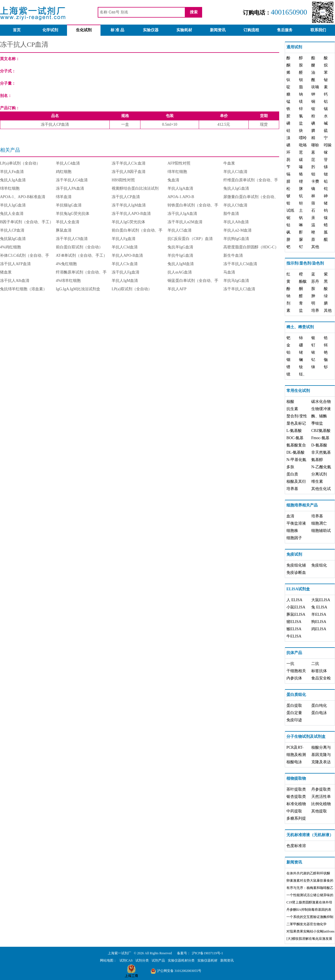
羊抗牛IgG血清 (180, 255)
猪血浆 (6, 272)
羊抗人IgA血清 (180, 188)
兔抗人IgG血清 (236, 188)
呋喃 (315, 87)
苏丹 (315, 281)
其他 (315, 247)
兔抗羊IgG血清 (180, 247)
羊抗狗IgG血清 (236, 239)
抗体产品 (294, 653)
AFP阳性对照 (179, 163)
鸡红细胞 (64, 172)
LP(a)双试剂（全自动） (132, 289)
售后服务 (285, 30)
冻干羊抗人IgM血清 (129, 205)
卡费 (315, 181)
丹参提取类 (321, 789)
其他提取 (319, 811)
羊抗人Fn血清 (12, 172)
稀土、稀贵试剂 (300, 327)
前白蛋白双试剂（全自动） (79, 247)
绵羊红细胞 (177, 172)
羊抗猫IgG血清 (69, 205)
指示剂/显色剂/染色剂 (305, 263)
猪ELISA (294, 622)
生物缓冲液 (321, 409)
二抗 (315, 664)
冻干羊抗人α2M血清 (185, 222)
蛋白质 (292, 474)
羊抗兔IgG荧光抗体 (73, 214)
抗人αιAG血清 (180, 272)
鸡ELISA (319, 629)
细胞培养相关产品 (302, 505)
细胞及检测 (296, 755)
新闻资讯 (218, 30)
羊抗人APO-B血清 (127, 255)
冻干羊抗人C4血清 (72, 180)
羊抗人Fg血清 (124, 239)
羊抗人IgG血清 (13, 205)
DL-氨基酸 (295, 452)
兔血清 (173, 180)
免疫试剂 (294, 554)
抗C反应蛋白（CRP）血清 (190, 239)
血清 (290, 516)
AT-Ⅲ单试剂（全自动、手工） (82, 255)
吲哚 (328, 145)
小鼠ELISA (296, 607)
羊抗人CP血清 (12, 230)
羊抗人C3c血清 (125, 264)
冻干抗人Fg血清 (125, 272)
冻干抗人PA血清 (70, 188)
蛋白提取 (294, 706)
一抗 (290, 664)
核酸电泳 (294, 762)
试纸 (290, 210)
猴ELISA (294, 629)
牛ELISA (294, 636)
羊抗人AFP (177, 289)
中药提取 (294, 811)
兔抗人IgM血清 (181, 264)
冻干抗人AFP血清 (15, 264)
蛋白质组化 (296, 695)
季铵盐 (317, 423)
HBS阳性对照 (123, 180)
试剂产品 (158, 960)
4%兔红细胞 (66, 264)
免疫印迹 (294, 720)
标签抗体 (319, 671)
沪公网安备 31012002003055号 (176, 971)
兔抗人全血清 (12, 214)
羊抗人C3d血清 (125, 247)
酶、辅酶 (319, 416)
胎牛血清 (231, 214)
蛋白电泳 (319, 713)
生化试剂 (84, 30)
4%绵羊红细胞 (68, 281)
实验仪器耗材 (207, 960)
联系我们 (318, 30)
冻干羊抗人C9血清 (72, 239)
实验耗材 (184, 30)
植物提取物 (296, 778)
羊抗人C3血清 (235, 172)
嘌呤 (303, 138)
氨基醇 (317, 460)
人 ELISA (294, 600)
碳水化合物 (321, 402)
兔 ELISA (319, 607)
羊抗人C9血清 (235, 205)
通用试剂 (294, 47)
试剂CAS (126, 960)
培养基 (292, 489)
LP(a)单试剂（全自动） (20, 163)
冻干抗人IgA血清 (182, 214)
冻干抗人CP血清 (126, 197)
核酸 (290, 402)
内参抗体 (294, 678)
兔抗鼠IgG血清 (13, 239)
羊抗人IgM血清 (125, 281)
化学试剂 (50, 30)
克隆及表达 (321, 762)
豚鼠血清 (64, 230)
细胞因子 (294, 538)
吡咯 (303, 145)
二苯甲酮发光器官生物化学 (307, 924)
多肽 (290, 467)
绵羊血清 (64, 197)
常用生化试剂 (298, 391)
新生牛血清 (233, 255)
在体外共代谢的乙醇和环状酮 (308, 873)
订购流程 (251, 30)
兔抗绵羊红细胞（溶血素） (23, 289)
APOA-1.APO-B (181, 197)
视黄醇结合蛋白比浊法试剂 (135, 188)
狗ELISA (319, 622)
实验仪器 (151, 30)
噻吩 (315, 145)
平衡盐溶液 (296, 523)
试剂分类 (142, 960)
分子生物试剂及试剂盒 (306, 737)
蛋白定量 (294, 713)
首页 (17, 30)
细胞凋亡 (319, 523)
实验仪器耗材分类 (181, 960)
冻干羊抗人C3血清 (239, 289)
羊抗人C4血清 (68, 163)
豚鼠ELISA (296, 614)
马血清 (229, 272)
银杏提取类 (296, 797)
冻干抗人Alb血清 (15, 281)
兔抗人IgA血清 (13, 180)
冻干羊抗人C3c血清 (129, 163)
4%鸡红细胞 (10, 247)
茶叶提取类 (296, 789)
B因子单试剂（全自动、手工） (27, 222)
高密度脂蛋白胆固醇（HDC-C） (251, 247)
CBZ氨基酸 (321, 431)
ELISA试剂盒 (298, 589)
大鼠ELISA (321, 600)
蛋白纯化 (319, 706)
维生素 (317, 481)
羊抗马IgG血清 (236, 281)
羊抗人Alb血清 (236, 222)
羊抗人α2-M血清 (237, 230)
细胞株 (292, 531)
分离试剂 (319, 474)
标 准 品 (117, 30)
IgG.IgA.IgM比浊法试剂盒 (78, 289)
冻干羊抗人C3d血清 (240, 264)
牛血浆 (229, 163)
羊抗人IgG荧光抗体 (128, 222)
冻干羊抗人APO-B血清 (131, 214)
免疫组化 (319, 565)
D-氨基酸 (319, 445)
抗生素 (292, 409)
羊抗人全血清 (68, 222)
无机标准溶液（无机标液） (310, 835)
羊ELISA (319, 614)
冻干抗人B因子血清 (129, 172)
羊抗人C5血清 (180, 230)
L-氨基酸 (294, 431)
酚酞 (303, 281)
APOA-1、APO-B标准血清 (23, 197)
